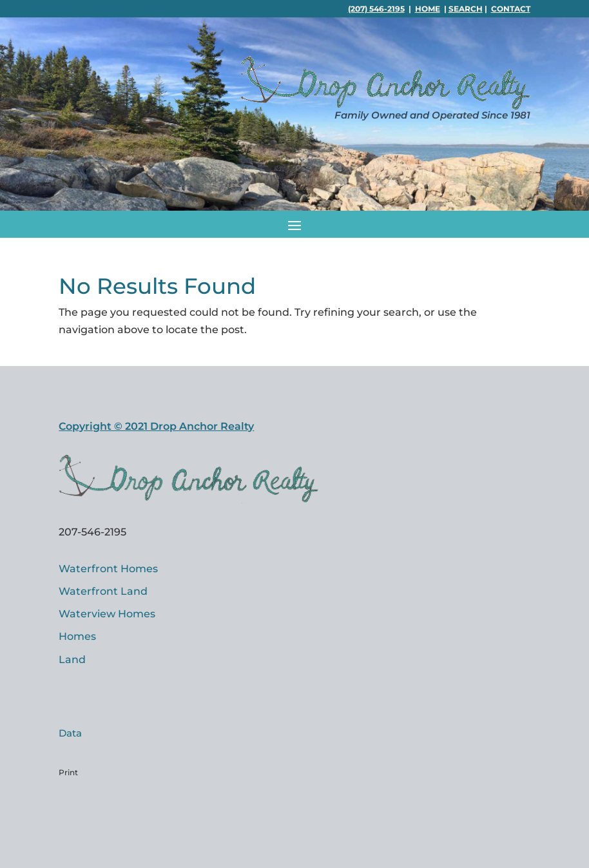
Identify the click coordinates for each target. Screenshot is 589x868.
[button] (294, 224)
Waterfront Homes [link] (108, 569)
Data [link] (70, 733)
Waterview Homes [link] (107, 614)
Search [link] (466, 9)
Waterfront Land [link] (103, 591)
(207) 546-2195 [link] (376, 9)
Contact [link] (511, 9)
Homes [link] (77, 636)
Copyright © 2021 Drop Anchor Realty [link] (156, 426)
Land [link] (72, 660)
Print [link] (68, 772)
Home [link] (428, 9)
